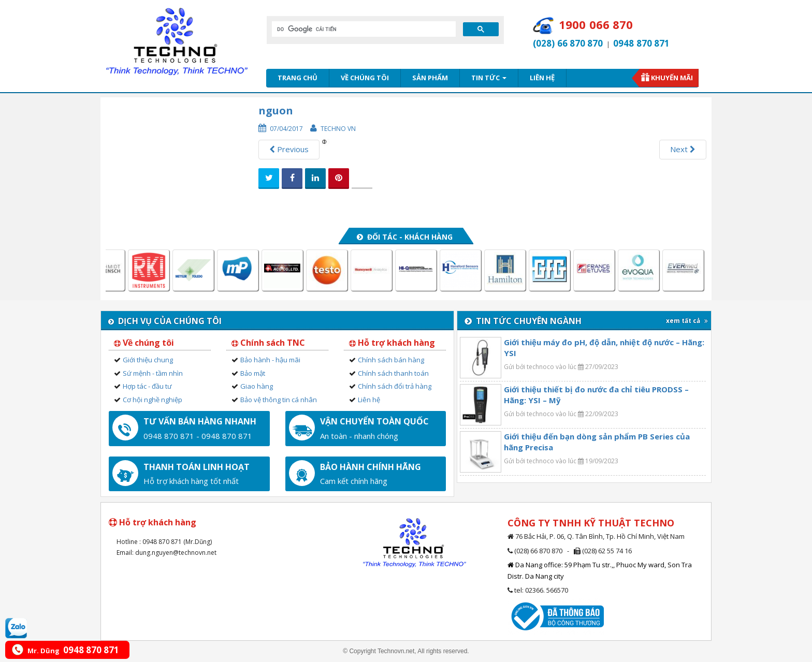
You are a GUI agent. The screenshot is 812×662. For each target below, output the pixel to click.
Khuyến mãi (672, 78)
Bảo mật (253, 373)
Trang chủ (298, 78)
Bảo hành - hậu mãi (270, 360)
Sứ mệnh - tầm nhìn (153, 373)
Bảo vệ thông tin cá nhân (279, 400)
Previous (289, 149)
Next (683, 149)
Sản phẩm (430, 78)
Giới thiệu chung (148, 360)
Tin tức (489, 78)
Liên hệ (542, 78)
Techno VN (338, 129)
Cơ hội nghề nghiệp (153, 400)
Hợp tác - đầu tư (147, 386)
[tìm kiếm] (363, 29)
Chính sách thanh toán (393, 373)
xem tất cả (687, 321)
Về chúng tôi (365, 78)
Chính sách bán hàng (391, 360)
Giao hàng (257, 386)
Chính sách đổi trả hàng (395, 386)
